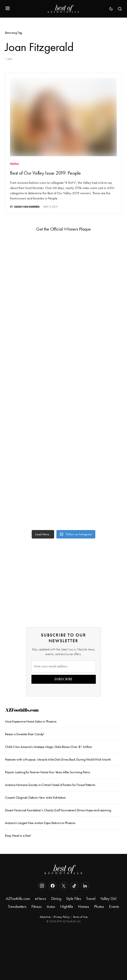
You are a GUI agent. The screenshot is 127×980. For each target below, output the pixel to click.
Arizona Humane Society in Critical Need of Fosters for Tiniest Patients (50, 785)
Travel (91, 899)
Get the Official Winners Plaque (63, 229)
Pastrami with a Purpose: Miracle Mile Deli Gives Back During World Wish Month (58, 759)
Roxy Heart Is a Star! (18, 836)
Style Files (74, 899)
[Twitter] (64, 886)
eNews (41, 899)
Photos (99, 906)
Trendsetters (17, 906)
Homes (84, 906)
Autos (51, 906)
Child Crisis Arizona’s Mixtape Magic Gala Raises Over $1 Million (49, 747)
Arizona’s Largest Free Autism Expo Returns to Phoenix (40, 823)
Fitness (37, 906)
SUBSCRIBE (63, 679)
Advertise (45, 917)
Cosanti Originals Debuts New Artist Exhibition (35, 798)
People (14, 164)
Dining (56, 899)
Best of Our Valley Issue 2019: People (45, 173)
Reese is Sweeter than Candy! (25, 734)
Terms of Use (80, 917)
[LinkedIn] (85, 886)
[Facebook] (53, 886)
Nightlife (67, 906)
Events (114, 906)
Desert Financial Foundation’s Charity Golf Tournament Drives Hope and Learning (58, 810)
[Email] (64, 666)
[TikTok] (74, 886)
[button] (8, 9)
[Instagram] (42, 886)
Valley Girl (108, 899)
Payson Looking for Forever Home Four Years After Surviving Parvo (48, 772)
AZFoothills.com (22, 711)
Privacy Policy (62, 917)
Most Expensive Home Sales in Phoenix (31, 721)
